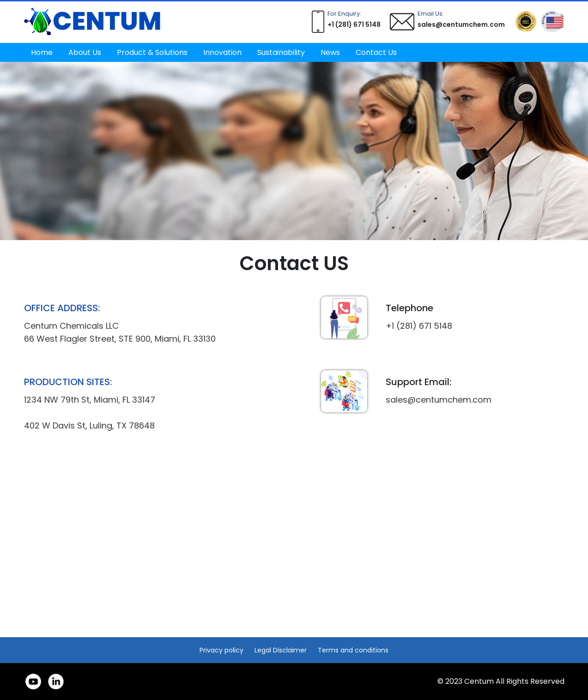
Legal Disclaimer (281, 650)
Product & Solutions (152, 52)
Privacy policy (221, 650)
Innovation (222, 52)
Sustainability (281, 52)
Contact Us (376, 52)
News (330, 52)
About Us (85, 52)
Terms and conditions (353, 650)
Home (42, 52)
